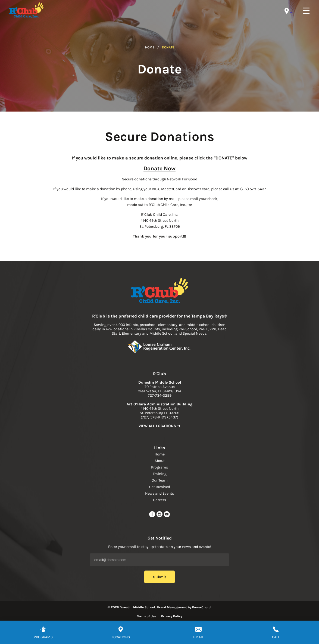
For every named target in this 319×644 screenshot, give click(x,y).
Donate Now (159, 168)
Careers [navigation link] (159, 500)
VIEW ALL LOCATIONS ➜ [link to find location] (159, 426)
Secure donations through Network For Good (160, 179)
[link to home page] (159, 292)
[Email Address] (159, 560)
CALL (276, 637)
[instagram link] (160, 516)
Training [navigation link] (160, 474)
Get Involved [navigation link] (160, 487)
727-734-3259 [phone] (160, 395)
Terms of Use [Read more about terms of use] (146, 616)
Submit (159, 577)
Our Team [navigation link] (160, 480)
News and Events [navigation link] (159, 493)
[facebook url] (153, 516)
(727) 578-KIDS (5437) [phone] (159, 417)
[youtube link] (167, 516)
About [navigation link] (160, 461)
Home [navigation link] (160, 454)
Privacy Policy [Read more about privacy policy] (172, 616)
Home (150, 47)
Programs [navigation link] (159, 467)
